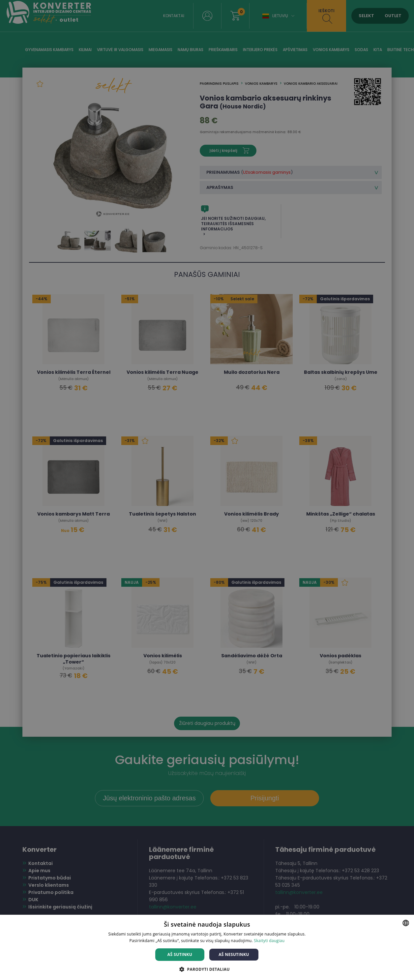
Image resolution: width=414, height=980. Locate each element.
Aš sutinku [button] (180, 954)
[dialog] (207, 490)
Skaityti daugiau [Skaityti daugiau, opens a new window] (269, 941)
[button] (207, 969)
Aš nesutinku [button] (234, 954)
